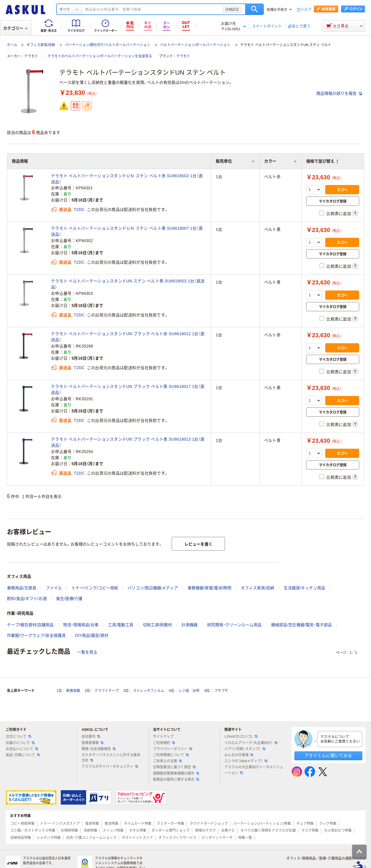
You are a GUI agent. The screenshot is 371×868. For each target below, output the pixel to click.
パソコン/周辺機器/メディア (153, 588)
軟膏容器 (73, 691)
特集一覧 (245, 838)
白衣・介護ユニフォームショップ (91, 838)
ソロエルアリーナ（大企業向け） (251, 743)
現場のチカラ (205, 831)
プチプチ (221, 691)
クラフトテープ (107, 691)
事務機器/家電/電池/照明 (209, 588)
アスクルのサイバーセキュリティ (110, 767)
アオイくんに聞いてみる (328, 755)
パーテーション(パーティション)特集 (262, 824)
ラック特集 (328, 824)
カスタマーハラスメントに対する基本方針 (111, 758)
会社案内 (91, 737)
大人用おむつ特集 (338, 831)
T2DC (79, 210)
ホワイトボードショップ (209, 824)
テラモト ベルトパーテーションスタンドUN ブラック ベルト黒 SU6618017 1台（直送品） (128, 389)
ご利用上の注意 (167, 761)
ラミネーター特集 (171, 824)
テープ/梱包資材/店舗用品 (30, 625)
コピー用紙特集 (22, 824)
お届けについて (20, 743)
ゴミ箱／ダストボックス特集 (33, 831)
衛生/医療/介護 (69, 599)
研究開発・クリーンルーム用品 (234, 625)
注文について (18, 737)
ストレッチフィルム (149, 691)
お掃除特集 (69, 831)
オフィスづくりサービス (177, 838)
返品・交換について (23, 755)
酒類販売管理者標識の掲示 (176, 773)
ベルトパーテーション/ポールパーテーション (195, 45)
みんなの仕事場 (239, 755)
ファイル (54, 588)
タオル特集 (138, 831)
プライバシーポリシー (173, 749)
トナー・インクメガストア (60, 824)
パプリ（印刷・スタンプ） (245, 749)
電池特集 (111, 824)
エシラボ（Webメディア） (246, 761)
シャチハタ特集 (49, 838)
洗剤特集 (90, 831)
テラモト (31, 56)
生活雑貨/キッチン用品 (304, 588)
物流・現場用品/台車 (81, 625)
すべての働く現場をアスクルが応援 (268, 831)
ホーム (12, 45)
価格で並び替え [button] (322, 161)
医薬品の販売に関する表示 (176, 780)
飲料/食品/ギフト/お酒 (27, 599)
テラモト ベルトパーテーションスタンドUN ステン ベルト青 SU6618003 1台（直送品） (128, 284)
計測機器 (190, 625)
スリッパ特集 (113, 831)
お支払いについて (22, 749)
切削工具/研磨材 (158, 625)
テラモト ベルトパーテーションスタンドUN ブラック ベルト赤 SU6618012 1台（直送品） (128, 337)
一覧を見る (87, 652)
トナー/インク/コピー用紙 (95, 588)
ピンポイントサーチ (217, 838)
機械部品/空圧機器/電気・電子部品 (301, 625)
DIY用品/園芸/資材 (92, 635)
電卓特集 (92, 824)
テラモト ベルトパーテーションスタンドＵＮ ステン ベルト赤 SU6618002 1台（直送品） (127, 179)
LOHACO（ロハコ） (241, 737)
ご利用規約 (164, 743)
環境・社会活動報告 (99, 749)
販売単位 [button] (235, 161)
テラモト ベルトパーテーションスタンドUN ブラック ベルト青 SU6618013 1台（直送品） (128, 442)
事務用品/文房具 (22, 588)
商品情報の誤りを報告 (339, 93)
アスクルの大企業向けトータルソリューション (254, 770)
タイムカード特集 (138, 824)
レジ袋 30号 (189, 691)
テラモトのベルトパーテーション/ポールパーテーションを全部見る (100, 56)
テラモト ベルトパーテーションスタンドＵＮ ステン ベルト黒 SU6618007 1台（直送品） (127, 231)
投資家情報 (92, 743)
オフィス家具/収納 (41, 45)
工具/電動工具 (121, 625)
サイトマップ (163, 737)
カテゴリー (15, 28)
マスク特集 (310, 831)
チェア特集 (305, 824)
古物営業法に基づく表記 (174, 767)
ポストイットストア (137, 838)
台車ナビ (228, 831)
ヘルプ (306, 10)
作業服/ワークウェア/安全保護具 (36, 635)
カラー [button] (280, 161)
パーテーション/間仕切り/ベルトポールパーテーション (108, 45)
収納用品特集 (21, 838)
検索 (254, 9)
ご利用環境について (171, 755)
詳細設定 (232, 9)
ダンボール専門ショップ (171, 831)
